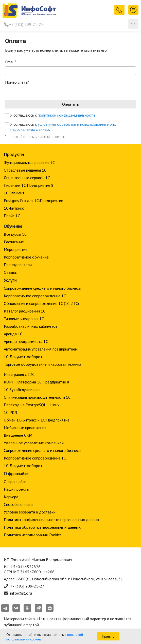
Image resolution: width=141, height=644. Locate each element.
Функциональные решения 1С (29, 162)
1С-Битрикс (14, 208)
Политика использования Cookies (33, 535)
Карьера (11, 497)
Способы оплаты (19, 504)
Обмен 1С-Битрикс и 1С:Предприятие (37, 420)
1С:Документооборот (23, 357)
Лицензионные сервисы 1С (27, 178)
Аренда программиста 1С (26, 341)
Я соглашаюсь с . (53, 115)
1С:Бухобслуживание (22, 390)
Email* (11, 62)
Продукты (14, 154)
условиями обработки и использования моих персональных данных (63, 127)
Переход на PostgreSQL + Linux (32, 405)
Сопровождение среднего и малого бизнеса (42, 288)
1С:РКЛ (10, 412)
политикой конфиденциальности (66, 115)
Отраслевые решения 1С (25, 170)
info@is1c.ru (21, 593)
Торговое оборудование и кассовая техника (42, 364)
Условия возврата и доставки (30, 512)
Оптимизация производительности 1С (37, 397)
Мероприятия (15, 249)
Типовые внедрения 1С (24, 319)
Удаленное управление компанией (34, 443)
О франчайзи (15, 482)
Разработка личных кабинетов (31, 326)
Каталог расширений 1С (25, 311)
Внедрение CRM (18, 435)
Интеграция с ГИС (19, 374)
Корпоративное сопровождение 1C (35, 296)
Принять (108, 636)
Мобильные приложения (25, 428)
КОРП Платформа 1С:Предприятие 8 (37, 382)
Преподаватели (18, 265)
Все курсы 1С (15, 234)
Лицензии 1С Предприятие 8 (29, 185)
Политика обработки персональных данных (42, 527)
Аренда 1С (13, 334)
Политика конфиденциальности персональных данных (51, 520)
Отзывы (11, 272)
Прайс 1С (12, 216)
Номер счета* (17, 82)
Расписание (14, 242)
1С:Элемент (14, 193)
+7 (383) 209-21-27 (26, 24)
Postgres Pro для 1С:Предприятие (33, 200)
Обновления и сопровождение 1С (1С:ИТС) (41, 303)
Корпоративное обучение (26, 257)
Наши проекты (16, 489)
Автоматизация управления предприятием (41, 349)
